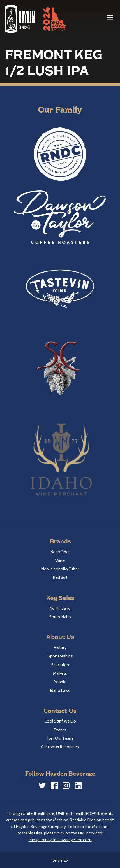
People (60, 682)
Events (60, 730)
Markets (60, 673)
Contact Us (60, 710)
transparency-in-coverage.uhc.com (60, 840)
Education (60, 665)
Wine (60, 560)
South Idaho (60, 617)
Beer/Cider (60, 552)
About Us (60, 637)
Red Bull (60, 577)
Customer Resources (60, 747)
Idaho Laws (60, 690)
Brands (60, 541)
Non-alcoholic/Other (60, 569)
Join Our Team (60, 738)
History (60, 648)
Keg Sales (60, 598)
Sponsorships (60, 656)
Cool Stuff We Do (60, 721)
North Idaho (60, 608)
